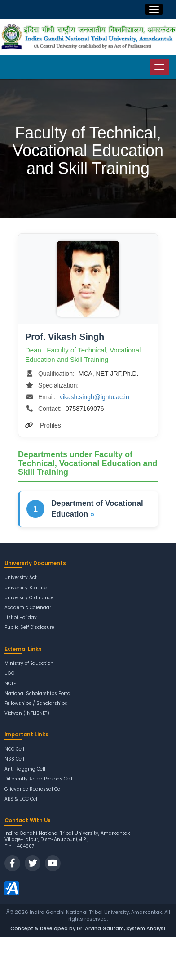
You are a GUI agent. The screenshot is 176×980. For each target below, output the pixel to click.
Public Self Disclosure (29, 627)
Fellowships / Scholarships (36, 703)
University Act (21, 577)
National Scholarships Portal (38, 693)
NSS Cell (14, 759)
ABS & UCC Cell (22, 799)
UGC (9, 673)
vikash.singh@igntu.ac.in (95, 397)
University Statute (26, 588)
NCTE (10, 684)
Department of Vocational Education (97, 509)
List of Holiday (21, 617)
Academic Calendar (28, 608)
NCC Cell (14, 749)
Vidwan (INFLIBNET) (27, 713)
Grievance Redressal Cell (34, 789)
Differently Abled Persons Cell (38, 779)
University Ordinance (29, 598)
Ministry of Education (29, 663)
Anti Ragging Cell (25, 769)
